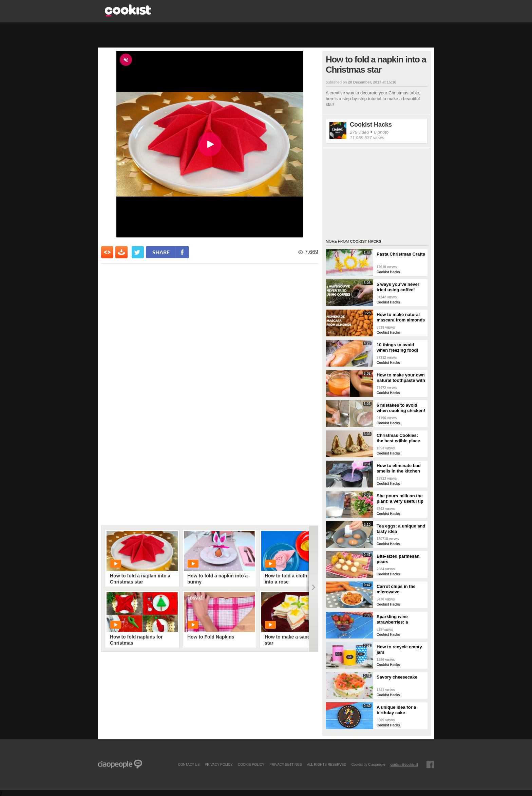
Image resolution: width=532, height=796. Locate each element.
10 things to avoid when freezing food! (397, 347)
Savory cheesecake (397, 677)
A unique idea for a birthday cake (396, 710)
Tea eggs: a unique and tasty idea (401, 529)
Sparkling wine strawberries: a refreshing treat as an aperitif (399, 619)
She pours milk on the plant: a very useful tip (400, 498)
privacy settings (286, 764)
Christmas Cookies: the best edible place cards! (398, 438)
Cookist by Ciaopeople (368, 764)
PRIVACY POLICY (218, 764)
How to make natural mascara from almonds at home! (401, 317)
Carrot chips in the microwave (396, 589)
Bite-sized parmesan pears (398, 559)
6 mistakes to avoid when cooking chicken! (401, 408)
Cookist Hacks (371, 125)
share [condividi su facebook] (161, 252)
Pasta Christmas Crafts (401, 254)
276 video (359, 132)
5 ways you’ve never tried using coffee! (398, 287)
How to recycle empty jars (399, 650)
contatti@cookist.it (404, 764)
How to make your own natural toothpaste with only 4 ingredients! (401, 378)
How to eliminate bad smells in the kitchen (399, 468)
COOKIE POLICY (251, 764)
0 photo (381, 132)
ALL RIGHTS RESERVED (327, 764)
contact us (189, 764)
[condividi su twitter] (138, 252)
